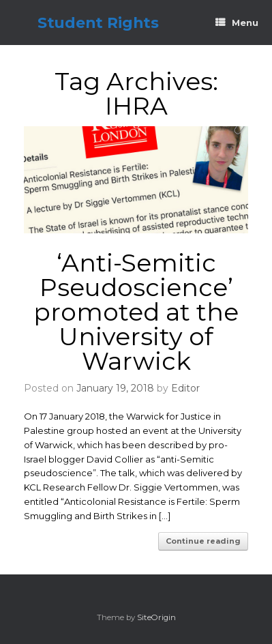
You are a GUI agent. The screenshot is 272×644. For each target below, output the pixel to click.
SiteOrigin (156, 617)
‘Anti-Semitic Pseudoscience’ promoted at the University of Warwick (136, 312)
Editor (185, 388)
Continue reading (203, 541)
